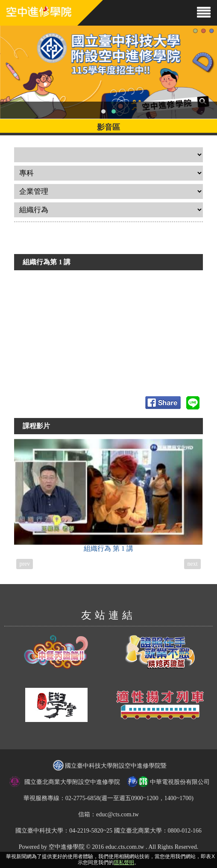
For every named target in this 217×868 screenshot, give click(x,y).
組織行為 (108, 495)
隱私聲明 (124, 862)
